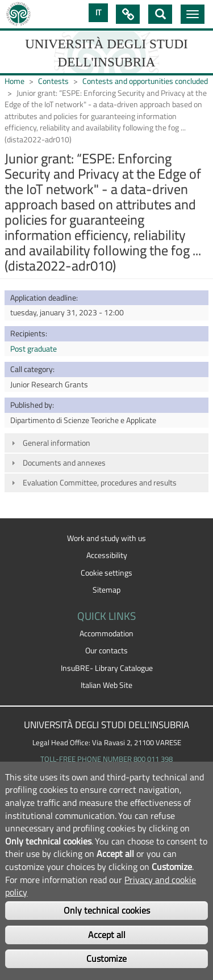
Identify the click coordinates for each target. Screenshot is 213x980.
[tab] (106, 443)
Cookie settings (106, 573)
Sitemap (106, 590)
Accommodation (106, 633)
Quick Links (128, 14)
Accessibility (107, 555)
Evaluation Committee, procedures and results (100, 483)
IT (98, 12)
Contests (53, 81)
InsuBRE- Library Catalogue (107, 668)
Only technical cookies (107, 910)
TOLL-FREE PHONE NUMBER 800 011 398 (106, 759)
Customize (106, 958)
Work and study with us (106, 538)
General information (57, 443)
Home (14, 81)
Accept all (107, 935)
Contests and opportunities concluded (145, 81)
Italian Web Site (106, 685)
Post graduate (34, 349)
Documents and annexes (64, 463)
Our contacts (106, 650)
